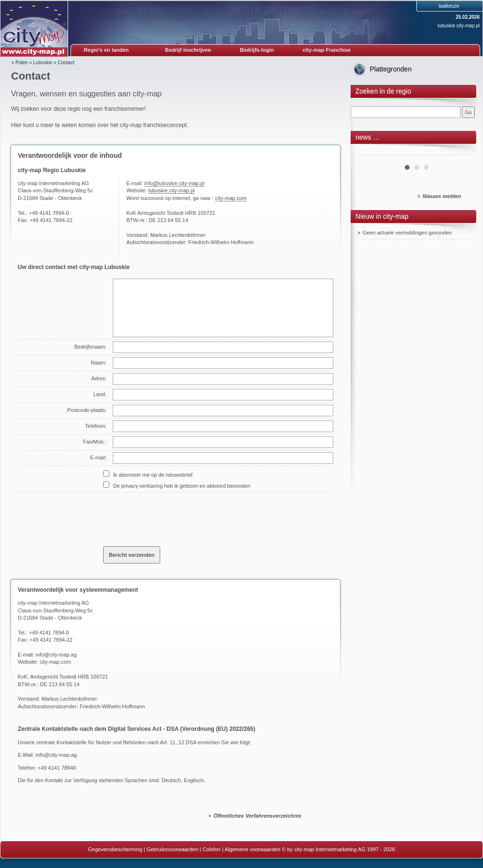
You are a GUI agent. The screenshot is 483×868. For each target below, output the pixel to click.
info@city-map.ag (56, 655)
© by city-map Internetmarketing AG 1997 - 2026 (339, 849)
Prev (370, 152)
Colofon (212, 849)
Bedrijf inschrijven (188, 50)
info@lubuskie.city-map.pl (175, 183)
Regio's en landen (106, 50)
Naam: (99, 363)
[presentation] (176, 516)
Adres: (99, 378)
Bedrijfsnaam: (90, 347)
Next (463, 152)
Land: (100, 394)
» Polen (20, 63)
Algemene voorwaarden (252, 849)
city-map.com (231, 198)
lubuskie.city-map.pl (459, 26)
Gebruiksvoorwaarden (172, 849)
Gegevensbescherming (115, 849)
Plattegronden (391, 69)
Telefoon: (96, 426)
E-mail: (98, 457)
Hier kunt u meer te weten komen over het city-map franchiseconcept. (100, 125)
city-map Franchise (327, 50)
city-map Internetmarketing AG (53, 603)
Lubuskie (43, 63)
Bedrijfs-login (257, 50)
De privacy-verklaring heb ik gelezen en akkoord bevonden (182, 486)
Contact (66, 63)
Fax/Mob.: (95, 442)
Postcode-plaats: (87, 410)
